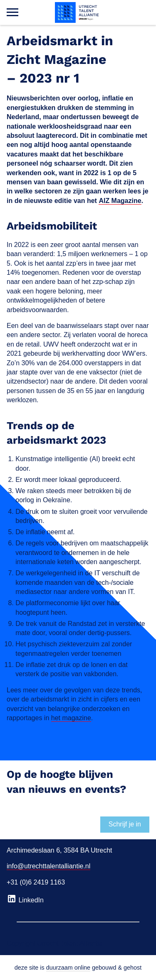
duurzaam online (68, 968)
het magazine (71, 718)
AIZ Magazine (120, 201)
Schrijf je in (125, 824)
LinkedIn (25, 899)
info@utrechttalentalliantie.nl (48, 866)
